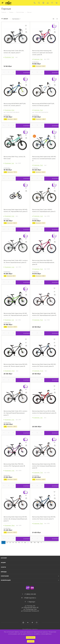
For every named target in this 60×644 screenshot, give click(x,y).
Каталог (4, 558)
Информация (6, 580)
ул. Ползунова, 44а (30, 609)
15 (38, 542)
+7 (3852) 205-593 (30, 594)
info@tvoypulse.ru (30, 598)
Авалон (35, 629)
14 (35, 542)
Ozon (28, 588)
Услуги (3, 567)
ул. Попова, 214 (30, 606)
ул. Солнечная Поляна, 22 (30, 611)
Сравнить (26, 29)
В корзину (23, 72)
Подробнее (31, 637)
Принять (31, 641)
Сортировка (16, 19)
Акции (3, 563)
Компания (5, 576)
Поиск (39, 3)
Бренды (4, 572)
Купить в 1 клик (26, 32)
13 (31, 542)
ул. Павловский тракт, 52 (30, 608)
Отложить (26, 26)
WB (32, 588)
